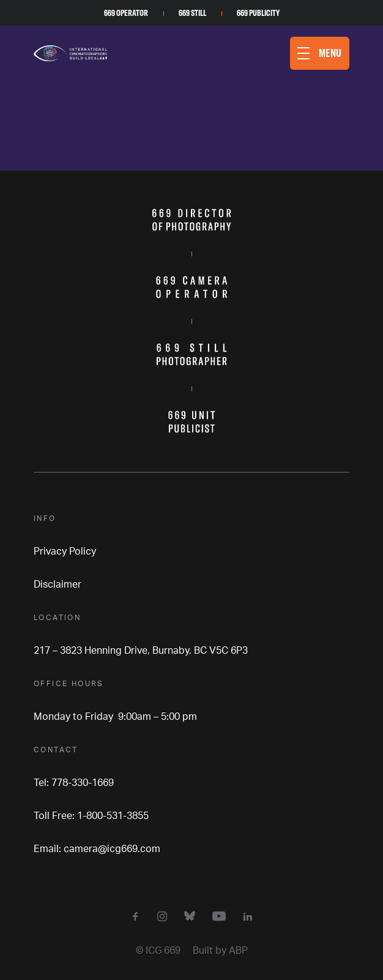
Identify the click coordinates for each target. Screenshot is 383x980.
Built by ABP (220, 951)
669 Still (192, 13)
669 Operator (126, 13)
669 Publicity (258, 13)
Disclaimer (58, 585)
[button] (320, 53)
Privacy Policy (65, 552)
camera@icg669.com (112, 849)
